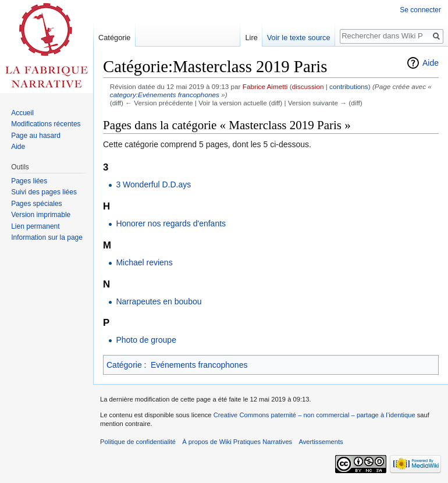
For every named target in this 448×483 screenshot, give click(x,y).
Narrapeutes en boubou (159, 301)
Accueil (22, 113)
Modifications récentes (46, 124)
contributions (349, 86)
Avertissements (321, 442)
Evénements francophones (199, 365)
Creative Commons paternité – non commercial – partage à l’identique (314, 415)
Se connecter (420, 10)
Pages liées (29, 181)
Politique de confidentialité (138, 442)
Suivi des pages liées (44, 192)
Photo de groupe (146, 340)
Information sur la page (47, 237)
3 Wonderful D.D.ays (153, 184)
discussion (308, 86)
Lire (251, 38)
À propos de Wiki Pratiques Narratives (237, 442)
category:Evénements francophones (165, 95)
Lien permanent (35, 226)
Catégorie (124, 365)
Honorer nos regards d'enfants (171, 223)
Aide (431, 63)
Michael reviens (144, 262)
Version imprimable (41, 215)
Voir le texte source (299, 38)
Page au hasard (36, 136)
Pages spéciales (36, 204)
